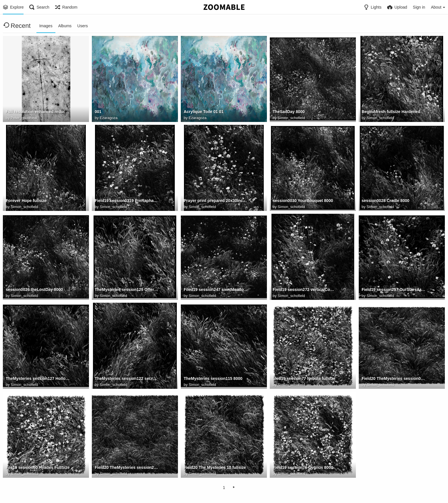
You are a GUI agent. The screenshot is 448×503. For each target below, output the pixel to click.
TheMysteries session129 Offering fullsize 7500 (127, 290)
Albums (65, 26)
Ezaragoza (108, 118)
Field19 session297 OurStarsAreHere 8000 (394, 290)
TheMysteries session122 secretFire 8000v (127, 378)
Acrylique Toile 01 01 (204, 112)
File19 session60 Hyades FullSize (38, 467)
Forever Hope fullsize (26, 201)
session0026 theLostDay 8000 (34, 290)
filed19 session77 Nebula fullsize (304, 378)
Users (83, 26)
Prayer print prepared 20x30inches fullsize (216, 201)
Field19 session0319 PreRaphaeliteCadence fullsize (127, 201)
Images (46, 26)
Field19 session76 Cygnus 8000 (303, 467)
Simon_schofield (291, 118)
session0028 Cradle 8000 (385, 201)
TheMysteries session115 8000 (213, 378)
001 (98, 112)
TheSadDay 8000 (289, 112)
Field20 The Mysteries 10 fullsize (215, 467)
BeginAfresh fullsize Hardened (391, 112)
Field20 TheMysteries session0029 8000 (394, 378)
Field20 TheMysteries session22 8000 (127, 467)
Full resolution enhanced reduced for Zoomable (38, 112)
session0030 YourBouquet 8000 (303, 201)
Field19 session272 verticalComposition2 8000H (305, 290)
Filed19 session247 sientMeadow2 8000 (216, 290)
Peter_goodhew (24, 118)
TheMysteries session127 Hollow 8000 (38, 378)
